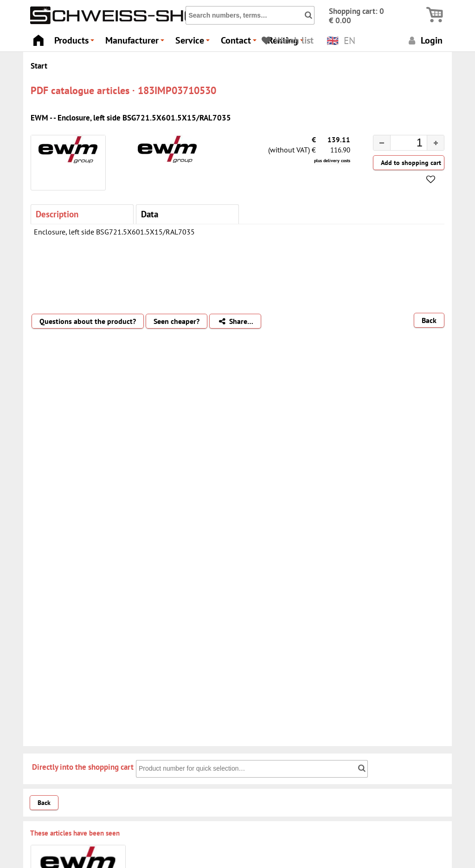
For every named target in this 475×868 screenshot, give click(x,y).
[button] (435, 143)
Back (429, 320)
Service (194, 43)
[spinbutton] (401, 144)
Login (424, 40)
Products (76, 43)
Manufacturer (136, 43)
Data (150, 214)
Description (57, 214)
